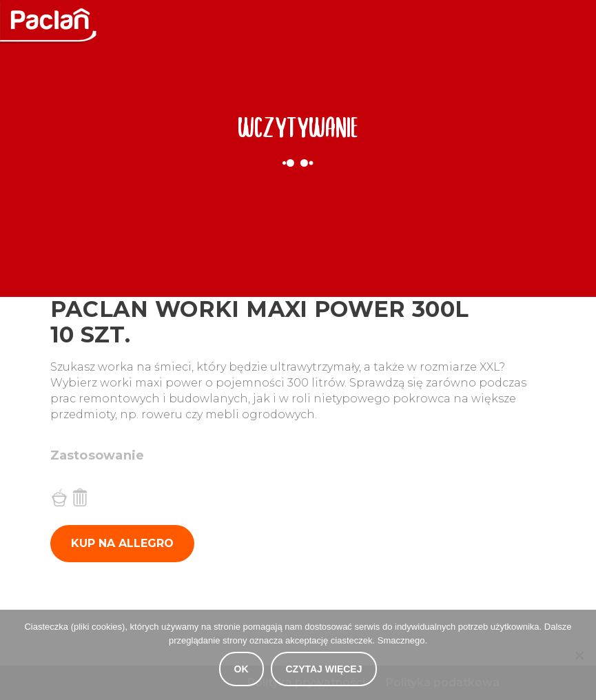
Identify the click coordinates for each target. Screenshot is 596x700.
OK (242, 669)
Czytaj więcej (324, 669)
